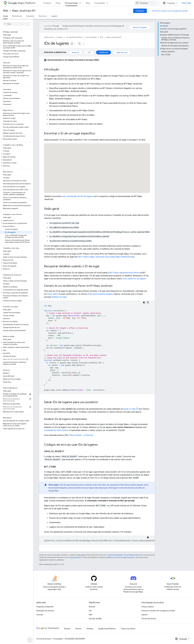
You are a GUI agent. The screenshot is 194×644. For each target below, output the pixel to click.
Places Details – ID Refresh (81, 435)
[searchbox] (17, 24)
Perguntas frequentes (45, 607)
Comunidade (100, 3)
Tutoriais (40, 615)
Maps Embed (121, 257)
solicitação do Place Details (56, 430)
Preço (58, 3)
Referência (17, 16)
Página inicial (49, 37)
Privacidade (58, 639)
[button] (16, 139)
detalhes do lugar (59, 297)
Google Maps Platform (74, 37)
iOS (89, 52)
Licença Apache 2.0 (76, 557)
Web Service (122, 52)
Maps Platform (22, 3)
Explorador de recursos (45, 611)
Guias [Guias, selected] (5, 16)
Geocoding (110, 257)
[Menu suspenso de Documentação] (81, 3)
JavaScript (103, 52)
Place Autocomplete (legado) (100, 294)
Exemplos (30, 16)
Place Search (53, 294)
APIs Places (84, 257)
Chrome (78, 629)
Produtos (47, 3)
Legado (54, 16)
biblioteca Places (132, 273)
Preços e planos (148, 607)
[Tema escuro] (144, 302)
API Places (115, 273)
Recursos (43, 16)
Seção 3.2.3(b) (129, 409)
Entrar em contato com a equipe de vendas (170, 11)
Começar (140, 11)
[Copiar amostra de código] (148, 302)
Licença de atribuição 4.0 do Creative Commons (125, 555)
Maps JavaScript (97, 257)
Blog (88, 3)
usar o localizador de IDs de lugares (77, 196)
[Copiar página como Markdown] (80, 44)
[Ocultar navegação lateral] (30, 640)
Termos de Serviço (149, 619)
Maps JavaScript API (24, 11)
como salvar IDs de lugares (134, 279)
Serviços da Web (95, 619)
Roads (132, 257)
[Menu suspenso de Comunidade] (108, 3)
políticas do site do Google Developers (121, 557)
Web (6, 11)
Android (75, 52)
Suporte (145, 615)
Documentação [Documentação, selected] (71, 3)
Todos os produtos (128, 629)
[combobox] (147, 3)
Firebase (90, 629)
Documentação (91, 37)
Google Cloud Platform (107, 629)
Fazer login (186, 3)
